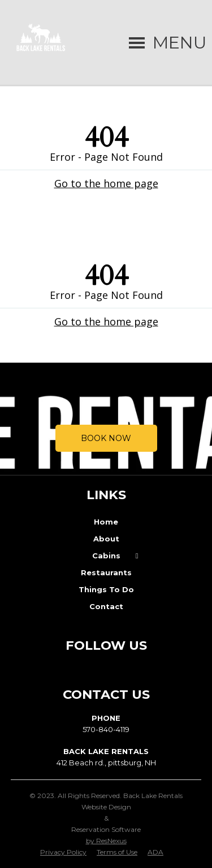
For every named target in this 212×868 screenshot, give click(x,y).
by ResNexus (106, 841)
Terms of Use (117, 852)
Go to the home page (106, 183)
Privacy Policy (63, 852)
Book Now (106, 438)
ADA (155, 852)
